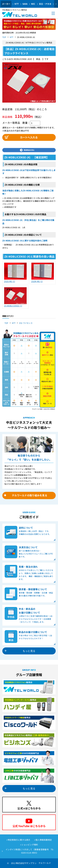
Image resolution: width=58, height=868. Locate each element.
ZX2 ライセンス (26, 323)
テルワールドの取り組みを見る (30, 495)
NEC (33, 4)
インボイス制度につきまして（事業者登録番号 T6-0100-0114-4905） (30, 851)
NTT (17, 4)
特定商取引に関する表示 (19, 840)
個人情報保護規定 (44, 840)
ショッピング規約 (30, 845)
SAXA (25, 4)
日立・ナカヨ (45, 4)
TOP (4, 37)
